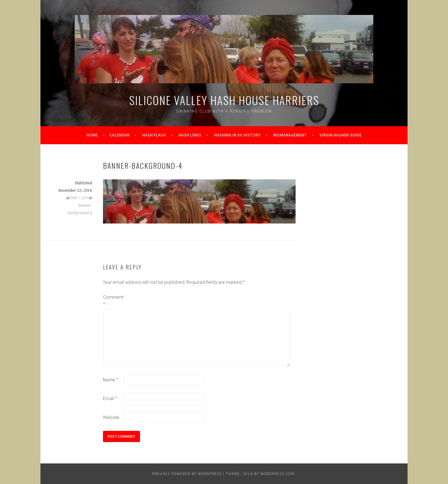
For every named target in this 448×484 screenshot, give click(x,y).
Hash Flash (154, 135)
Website (111, 417)
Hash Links (190, 135)
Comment (113, 301)
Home (92, 135)
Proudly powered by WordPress (187, 474)
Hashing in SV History (237, 135)
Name (111, 380)
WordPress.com (278, 474)
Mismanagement (290, 135)
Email (110, 398)
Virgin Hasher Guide (341, 135)
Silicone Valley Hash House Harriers (224, 100)
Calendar (119, 135)
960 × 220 (79, 198)
